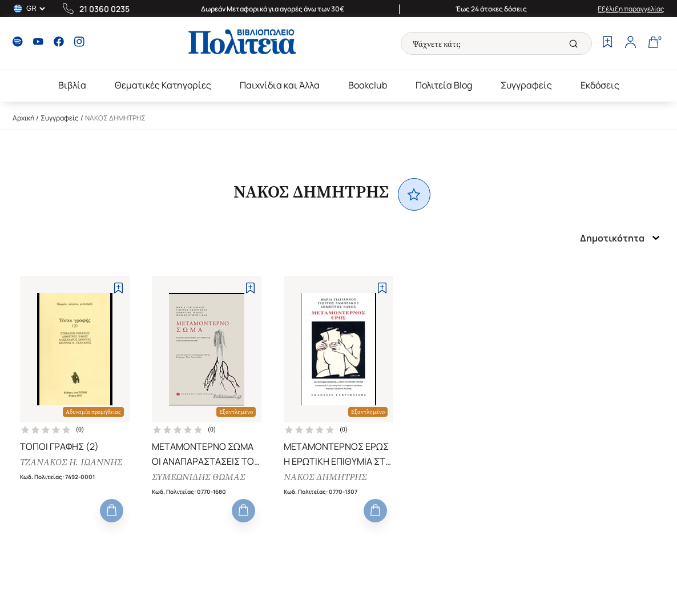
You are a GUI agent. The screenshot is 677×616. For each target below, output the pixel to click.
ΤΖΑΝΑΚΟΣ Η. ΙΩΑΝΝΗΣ (71, 462)
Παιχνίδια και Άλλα (280, 85)
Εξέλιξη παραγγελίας (631, 9)
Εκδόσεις (600, 85)
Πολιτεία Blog (444, 85)
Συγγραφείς (526, 85)
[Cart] (653, 43)
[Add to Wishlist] (118, 288)
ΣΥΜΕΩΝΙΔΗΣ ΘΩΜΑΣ (198, 477)
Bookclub (368, 85)
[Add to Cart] (112, 511)
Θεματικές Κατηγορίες (163, 85)
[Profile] (630, 43)
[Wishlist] (607, 43)
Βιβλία (72, 85)
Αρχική (23, 118)
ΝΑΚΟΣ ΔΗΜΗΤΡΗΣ (325, 477)
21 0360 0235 (104, 9)
